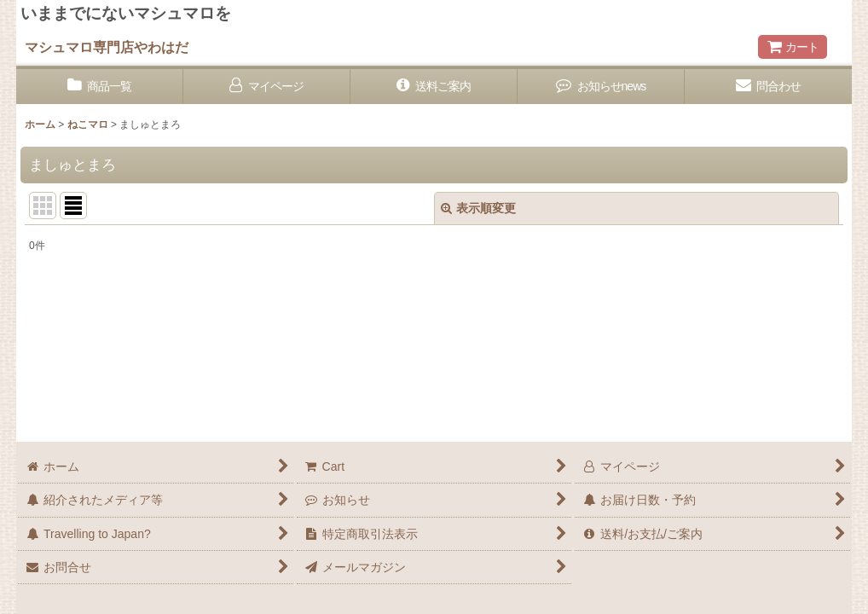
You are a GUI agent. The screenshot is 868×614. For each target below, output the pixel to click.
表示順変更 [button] (478, 208)
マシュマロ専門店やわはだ (107, 47)
